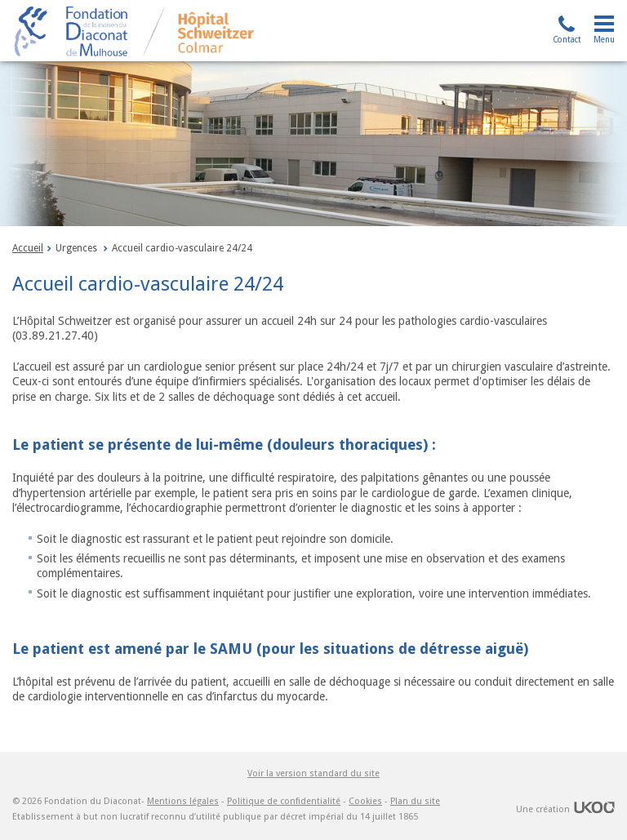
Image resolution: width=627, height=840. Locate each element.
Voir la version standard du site (313, 773)
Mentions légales (183, 801)
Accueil (28, 248)
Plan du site (415, 801)
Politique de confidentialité (284, 801)
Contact (567, 40)
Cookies (365, 801)
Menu (604, 40)
